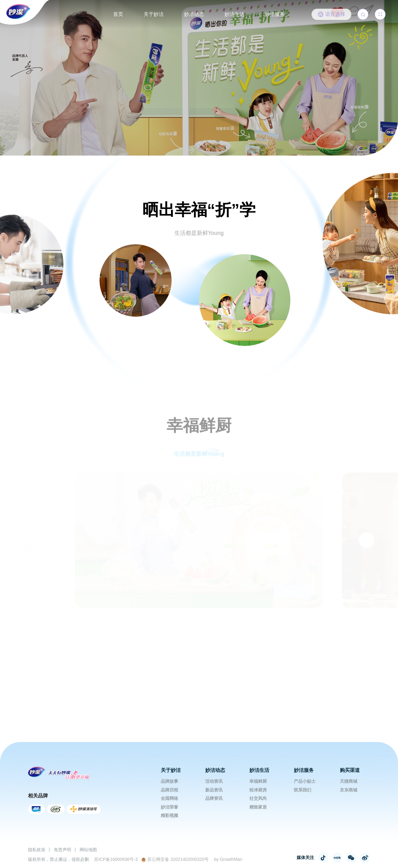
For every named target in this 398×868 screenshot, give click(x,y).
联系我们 (303, 790)
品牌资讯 (214, 798)
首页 (118, 14)
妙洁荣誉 (169, 807)
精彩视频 (169, 815)
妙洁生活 (234, 14)
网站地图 (88, 850)
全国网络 (169, 798)
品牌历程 (169, 790)
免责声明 (62, 850)
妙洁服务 (275, 14)
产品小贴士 (305, 781)
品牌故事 (169, 781)
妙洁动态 (194, 14)
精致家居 (258, 807)
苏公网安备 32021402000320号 (175, 859)
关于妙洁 (154, 14)
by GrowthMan (228, 859)
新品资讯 (214, 790)
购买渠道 (350, 770)
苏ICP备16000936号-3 (116, 859)
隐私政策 (37, 850)
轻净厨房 (258, 790)
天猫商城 (349, 781)
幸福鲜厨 (258, 781)
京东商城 (349, 790)
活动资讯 (214, 781)
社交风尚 (258, 798)
